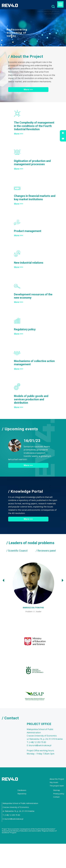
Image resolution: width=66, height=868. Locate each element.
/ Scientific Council (17, 551)
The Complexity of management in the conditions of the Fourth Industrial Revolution (34, 126)
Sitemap (57, 789)
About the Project (57, 778)
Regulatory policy (25, 329)
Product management (28, 231)
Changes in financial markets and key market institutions (35, 198)
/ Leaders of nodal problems (30, 543)
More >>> (28, 89)
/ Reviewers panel (46, 551)
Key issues (54, 781)
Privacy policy (59, 792)
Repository (22, 792)
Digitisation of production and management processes (32, 163)
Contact (56, 796)
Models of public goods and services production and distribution (31, 399)
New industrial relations (29, 263)
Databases (22, 789)
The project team (57, 784)
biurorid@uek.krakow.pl (14, 818)
